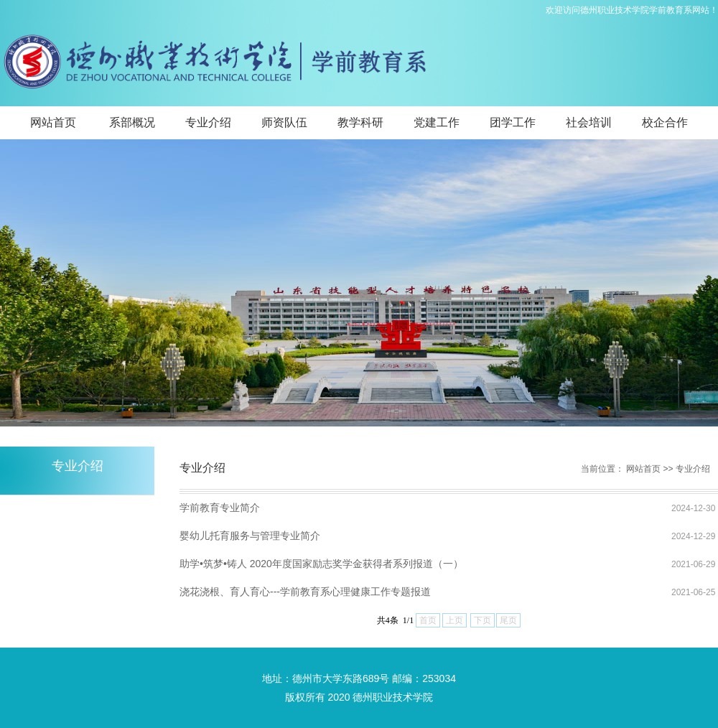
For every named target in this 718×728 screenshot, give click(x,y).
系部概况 (132, 122)
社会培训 (589, 122)
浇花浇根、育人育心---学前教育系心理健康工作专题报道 (305, 592)
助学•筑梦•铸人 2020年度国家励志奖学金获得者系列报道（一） (321, 564)
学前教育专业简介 (220, 508)
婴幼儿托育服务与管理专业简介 (250, 536)
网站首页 (53, 122)
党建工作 (437, 122)
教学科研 (360, 122)
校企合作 (665, 122)
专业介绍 (208, 122)
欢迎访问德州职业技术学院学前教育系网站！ (632, 10)
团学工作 (513, 122)
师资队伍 (284, 122)
